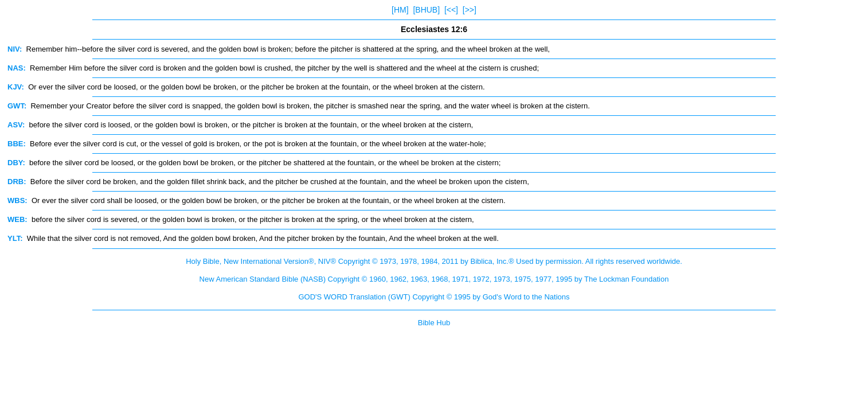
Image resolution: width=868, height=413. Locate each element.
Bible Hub (434, 323)
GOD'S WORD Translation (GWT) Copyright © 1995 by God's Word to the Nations (434, 297)
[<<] (451, 10)
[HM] (400, 10)
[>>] (470, 10)
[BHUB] (426, 10)
